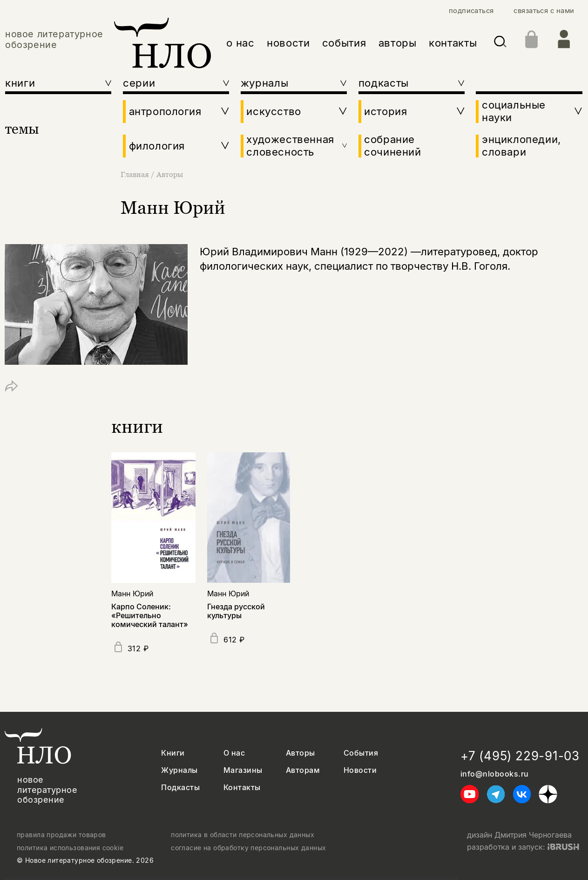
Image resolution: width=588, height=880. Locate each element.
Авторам (303, 770)
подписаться (471, 11)
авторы (398, 43)
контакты (453, 43)
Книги (173, 753)
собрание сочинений (392, 146)
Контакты (242, 788)
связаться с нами (544, 11)
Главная (136, 174)
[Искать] (500, 43)
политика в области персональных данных (243, 835)
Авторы (170, 174)
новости (288, 43)
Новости (360, 770)
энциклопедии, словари (521, 146)
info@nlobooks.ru (495, 774)
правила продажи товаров (61, 835)
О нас (234, 753)
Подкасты (180, 788)
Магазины (243, 770)
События (361, 753)
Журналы (179, 770)
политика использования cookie (70, 848)
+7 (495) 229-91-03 (520, 756)
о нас (240, 43)
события (344, 43)
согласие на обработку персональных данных (248, 848)
